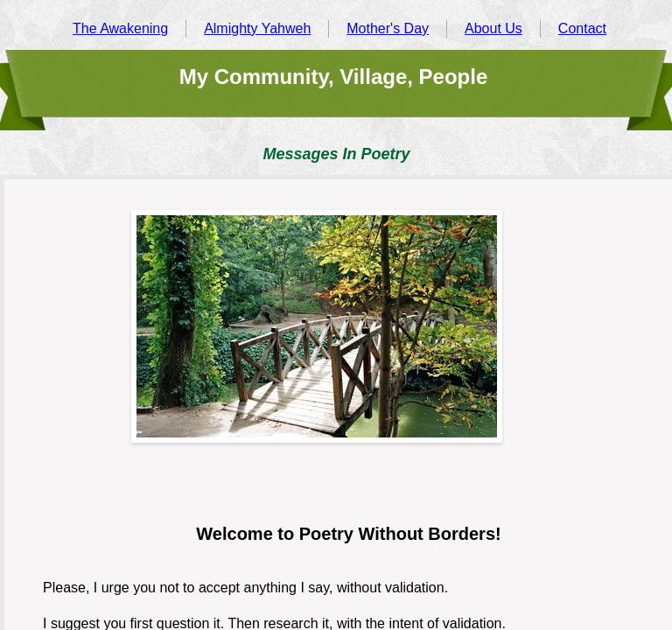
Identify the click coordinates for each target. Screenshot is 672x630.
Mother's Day (388, 28)
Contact (582, 28)
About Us (493, 28)
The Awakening (120, 28)
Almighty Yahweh (257, 28)
